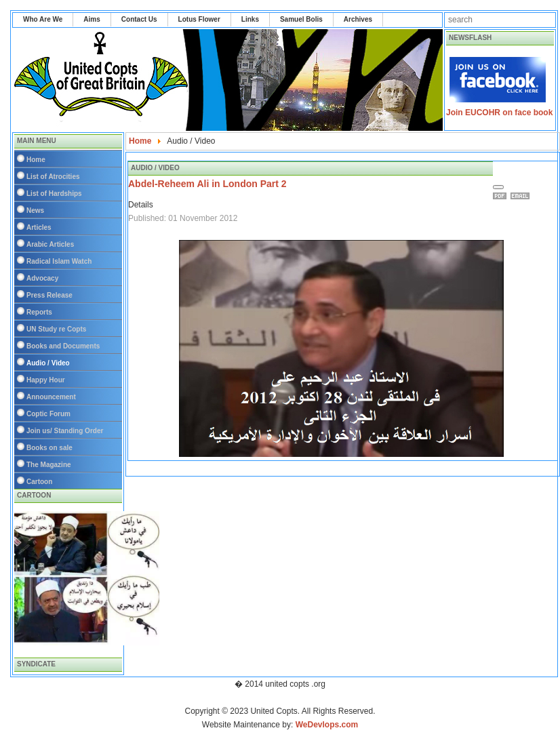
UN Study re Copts (56, 329)
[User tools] (498, 187)
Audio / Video (48, 363)
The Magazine (49, 465)
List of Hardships (54, 194)
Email (522, 196)
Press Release (49, 295)
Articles (39, 227)
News (35, 210)
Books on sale (49, 448)
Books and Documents (63, 346)
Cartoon (39, 482)
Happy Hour (46, 380)
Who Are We (43, 19)
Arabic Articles (50, 244)
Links (250, 19)
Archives (358, 19)
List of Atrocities (53, 177)
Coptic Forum (48, 414)
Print (502, 196)
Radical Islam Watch (59, 261)
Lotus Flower (199, 19)
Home (36, 160)
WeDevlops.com (327, 725)
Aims (92, 19)
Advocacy (42, 278)
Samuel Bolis (301, 19)
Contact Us (139, 19)
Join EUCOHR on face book (499, 113)
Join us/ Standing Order (65, 431)
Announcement (51, 397)
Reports (39, 312)
